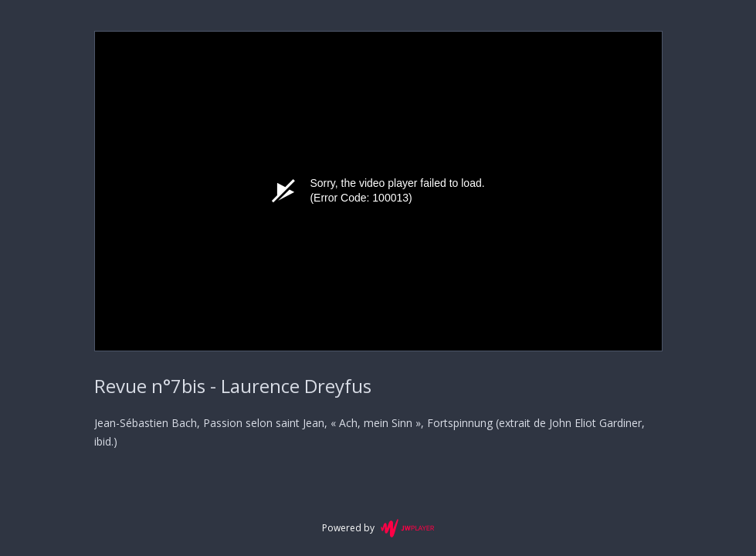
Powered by (378, 528)
